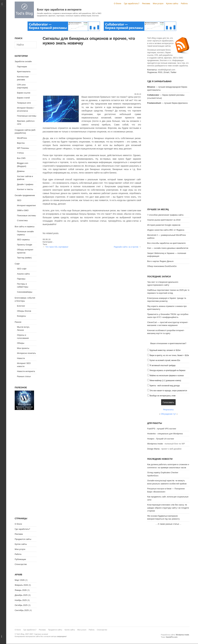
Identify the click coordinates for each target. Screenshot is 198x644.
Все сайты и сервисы (25, 227)
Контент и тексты (25, 189)
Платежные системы (27, 116)
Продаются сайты (23, 539)
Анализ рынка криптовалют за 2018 (164, 220)
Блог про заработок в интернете (59, 10)
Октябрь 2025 (21, 605)
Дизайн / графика (25, 184)
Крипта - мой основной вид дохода (165, 386)
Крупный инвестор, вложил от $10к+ (165, 350)
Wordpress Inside (155, 444)
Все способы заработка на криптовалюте (166, 243)
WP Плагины (23, 148)
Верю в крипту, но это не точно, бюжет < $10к (169, 355)
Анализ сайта (23, 274)
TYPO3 (20, 153)
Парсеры (21, 279)
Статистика (22, 220)
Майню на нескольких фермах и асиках (167, 376)
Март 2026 (20, 580)
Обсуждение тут (168, 414)
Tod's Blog (24, 10)
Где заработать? (132, 3)
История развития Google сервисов (164, 225)
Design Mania (153, 449)
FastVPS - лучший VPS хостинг (162, 429)
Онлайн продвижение (25, 195)
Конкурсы (21, 316)
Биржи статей (23, 98)
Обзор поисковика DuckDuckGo (162, 266)
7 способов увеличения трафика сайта (165, 215)
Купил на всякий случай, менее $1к (165, 360)
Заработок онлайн (23, 61)
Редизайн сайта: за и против (126, 247)
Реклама (146, 3)
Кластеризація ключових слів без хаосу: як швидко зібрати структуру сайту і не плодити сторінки (168, 508)
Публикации (20, 559)
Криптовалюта (24, 72)
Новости (21, 358)
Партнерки (22, 67)
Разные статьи (24, 376)
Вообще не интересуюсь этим (163, 396)
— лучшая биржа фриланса (167, 103)
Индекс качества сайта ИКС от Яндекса (166, 230)
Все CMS (21, 158)
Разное (18, 322)
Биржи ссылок (24, 93)
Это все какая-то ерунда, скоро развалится (168, 391)
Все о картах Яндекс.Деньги (160, 261)
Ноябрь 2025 (21, 600)
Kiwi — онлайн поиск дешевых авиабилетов (168, 248)
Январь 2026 (21, 590)
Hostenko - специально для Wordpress (165, 434)
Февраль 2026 (21, 585)
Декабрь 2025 (21, 595)
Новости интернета (26, 371)
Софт (17, 264)
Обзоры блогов (24, 311)
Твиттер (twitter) (24, 258)
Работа (184, 3)
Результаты (168, 410)
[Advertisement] (92, 70)
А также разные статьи (168, 524)
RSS (160, 72)
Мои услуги (158, 3)
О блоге (117, 3)
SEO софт (22, 269)
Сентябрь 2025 (22, 610)
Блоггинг (21, 306)
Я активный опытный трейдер (163, 365)
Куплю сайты (172, 3)
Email (166, 72)
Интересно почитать (26, 353)
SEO (19, 200)
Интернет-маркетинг (26, 205)
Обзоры (21, 343)
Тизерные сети (24, 103)
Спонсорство (21, 564)
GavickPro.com (172, 637)
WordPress (22, 138)
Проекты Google (25, 245)
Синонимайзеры (25, 292)
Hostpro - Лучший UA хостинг (161, 439)
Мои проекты (23, 348)
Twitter (173, 72)
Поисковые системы (26, 216)
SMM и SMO (23, 210)
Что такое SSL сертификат (57, 247)
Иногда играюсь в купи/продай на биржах (168, 370)
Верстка (21, 143)
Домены (21, 171)
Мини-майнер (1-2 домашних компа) (165, 381)
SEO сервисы (23, 240)
